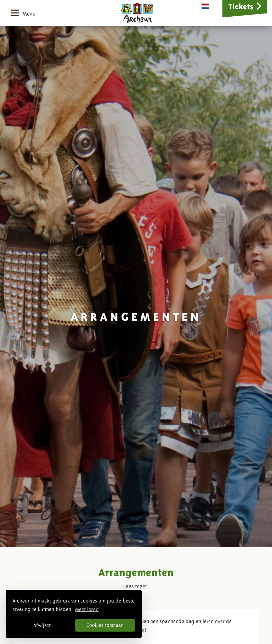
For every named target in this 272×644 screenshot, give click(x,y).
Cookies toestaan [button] (105, 625)
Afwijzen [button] (42, 625)
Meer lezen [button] (87, 609)
